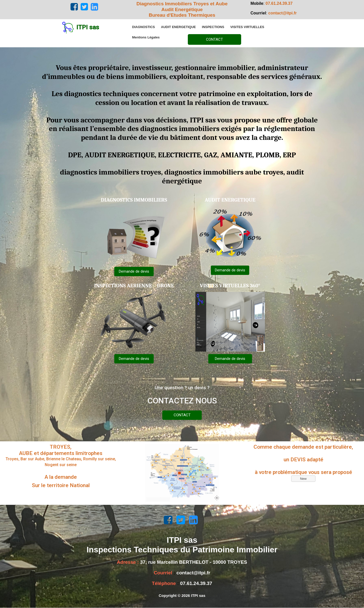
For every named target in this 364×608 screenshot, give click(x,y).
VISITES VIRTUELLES (247, 27)
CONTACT (214, 39)
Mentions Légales (146, 37)
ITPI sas (88, 27)
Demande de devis (134, 271)
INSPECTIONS (213, 27)
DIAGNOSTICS (144, 27)
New (303, 479)
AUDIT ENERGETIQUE (178, 27)
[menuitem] (144, 27)
